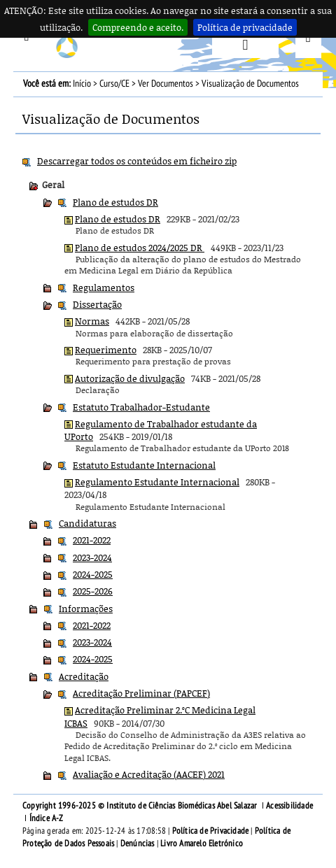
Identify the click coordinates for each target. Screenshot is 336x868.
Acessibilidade (289, 806)
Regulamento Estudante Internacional (157, 482)
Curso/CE (114, 84)
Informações (86, 609)
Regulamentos (104, 287)
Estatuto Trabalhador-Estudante (141, 407)
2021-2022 (92, 540)
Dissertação (97, 304)
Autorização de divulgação (130, 378)
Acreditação (84, 676)
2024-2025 (93, 574)
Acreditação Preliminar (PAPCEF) (141, 693)
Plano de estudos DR (115, 202)
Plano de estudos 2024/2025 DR (140, 248)
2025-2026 (93, 591)
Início (82, 84)
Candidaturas (87, 523)
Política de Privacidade (211, 831)
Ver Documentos (166, 84)
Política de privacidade (245, 27)
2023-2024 (92, 557)
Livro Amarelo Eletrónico (202, 844)
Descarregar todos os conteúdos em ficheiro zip (137, 161)
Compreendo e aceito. (138, 27)
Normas (92, 321)
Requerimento (106, 350)
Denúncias (138, 844)
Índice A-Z (47, 818)
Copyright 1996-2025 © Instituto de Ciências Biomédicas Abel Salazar (141, 806)
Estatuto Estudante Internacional (144, 465)
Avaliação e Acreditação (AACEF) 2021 (149, 774)
